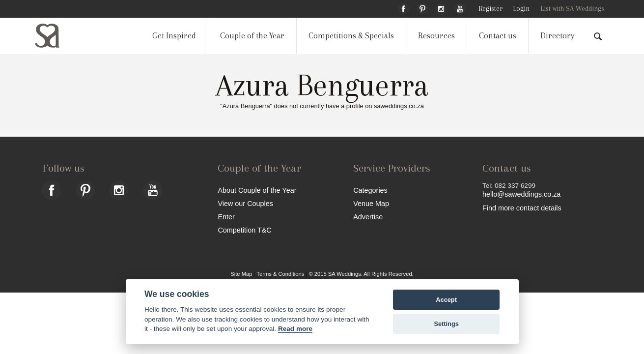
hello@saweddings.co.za (521, 194)
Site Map (241, 274)
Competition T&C (244, 230)
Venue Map (371, 203)
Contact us (498, 36)
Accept (446, 300)
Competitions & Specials (351, 36)
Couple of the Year (252, 36)
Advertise (368, 217)
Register (490, 9)
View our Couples (245, 203)
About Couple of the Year (257, 190)
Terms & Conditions (280, 274)
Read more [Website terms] (295, 329)
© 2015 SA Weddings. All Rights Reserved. (361, 274)
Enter (226, 217)
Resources (436, 36)
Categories (370, 190)
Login (521, 9)
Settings (446, 324)
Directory (557, 36)
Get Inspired (174, 36)
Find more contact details (522, 208)
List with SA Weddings (572, 9)
